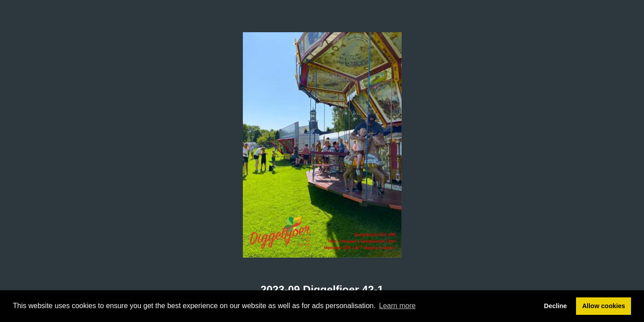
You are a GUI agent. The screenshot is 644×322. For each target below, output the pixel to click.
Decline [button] (555, 306)
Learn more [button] (398, 306)
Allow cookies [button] (604, 306)
